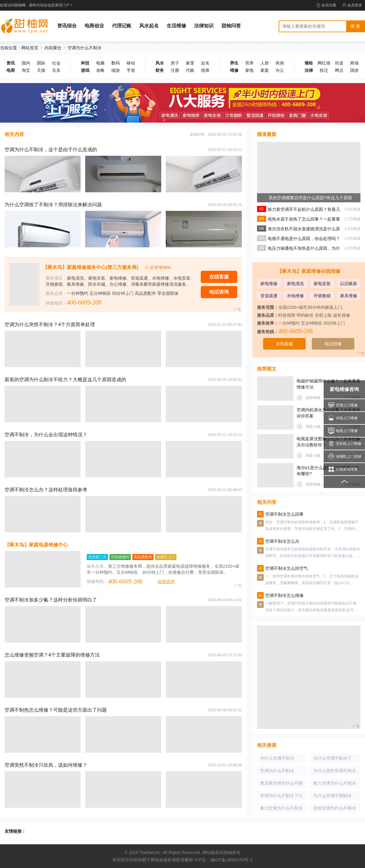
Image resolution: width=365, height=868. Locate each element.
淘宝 (26, 70)
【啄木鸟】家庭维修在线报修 (309, 271)
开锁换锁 (322, 296)
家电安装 (322, 284)
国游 (354, 70)
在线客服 (219, 277)
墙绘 (309, 63)
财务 (160, 70)
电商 (11, 70)
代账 (190, 70)
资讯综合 (67, 26)
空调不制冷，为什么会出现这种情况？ (46, 435)
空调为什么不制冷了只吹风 (281, 797)
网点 (339, 70)
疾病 (280, 63)
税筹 (205, 70)
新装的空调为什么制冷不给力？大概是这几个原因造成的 (65, 380)
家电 (249, 70)
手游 (131, 70)
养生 (234, 63)
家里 (190, 63)
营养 (249, 63)
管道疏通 (269, 296)
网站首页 (30, 48)
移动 (131, 63)
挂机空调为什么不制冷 (335, 808)
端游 (116, 70)
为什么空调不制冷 (277, 758)
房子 (175, 63)
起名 (205, 63)
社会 (56, 63)
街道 (339, 63)
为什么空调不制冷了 (332, 758)
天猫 (41, 70)
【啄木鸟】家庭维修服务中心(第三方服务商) (90, 267)
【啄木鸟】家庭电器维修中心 (36, 545)
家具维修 (349, 296)
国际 (41, 63)
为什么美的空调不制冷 (335, 771)
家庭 (265, 70)
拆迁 (324, 70)
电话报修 (333, 344)
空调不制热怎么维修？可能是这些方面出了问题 (56, 710)
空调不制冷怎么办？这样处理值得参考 (46, 490)
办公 (280, 70)
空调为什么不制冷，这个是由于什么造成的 (51, 150)
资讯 (11, 63)
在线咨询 (166, 581)
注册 (175, 70)
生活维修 (176, 26)
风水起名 (149, 26)
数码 (116, 63)
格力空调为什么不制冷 (335, 783)
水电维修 (295, 296)
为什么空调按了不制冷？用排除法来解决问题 (53, 205)
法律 (309, 70)
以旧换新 (349, 284)
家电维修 (269, 284)
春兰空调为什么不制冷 (281, 808)
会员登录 (352, 5)
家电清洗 (295, 284)
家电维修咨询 (344, 389)
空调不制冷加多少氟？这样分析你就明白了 (51, 600)
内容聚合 (53, 48)
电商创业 (94, 26)
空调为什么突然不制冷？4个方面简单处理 (50, 324)
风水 (160, 63)
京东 (56, 70)
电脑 (100, 63)
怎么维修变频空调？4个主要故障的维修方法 (52, 655)
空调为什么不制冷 (277, 771)
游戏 (85, 70)
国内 (26, 63)
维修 (234, 70)
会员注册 (326, 5)
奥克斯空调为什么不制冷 (281, 784)
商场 (354, 63)
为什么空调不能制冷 (332, 796)
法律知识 (204, 26)
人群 (265, 63)
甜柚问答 (231, 26)
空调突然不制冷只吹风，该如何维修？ (46, 765)
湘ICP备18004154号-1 (231, 860)
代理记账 (122, 26)
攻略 (100, 70)
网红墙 (324, 63)
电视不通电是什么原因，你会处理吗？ (304, 239)
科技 (85, 63)
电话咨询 (219, 292)
